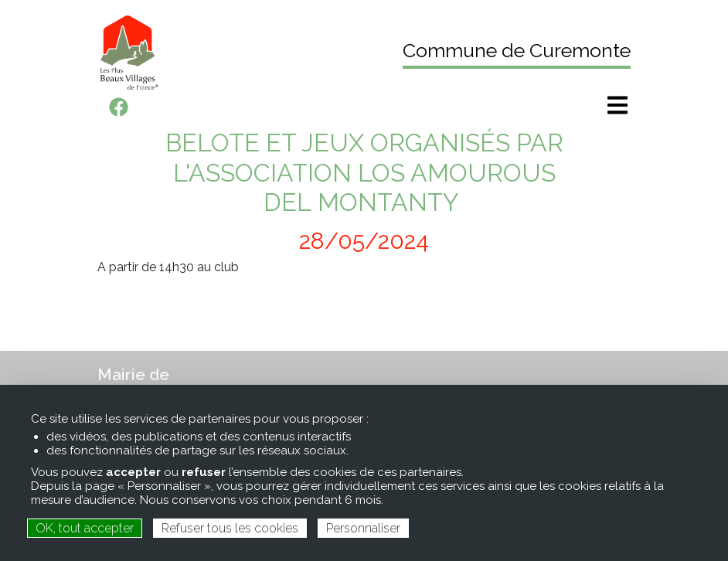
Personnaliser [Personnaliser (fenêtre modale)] (363, 528)
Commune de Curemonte (517, 50)
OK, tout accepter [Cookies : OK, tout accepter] (85, 528)
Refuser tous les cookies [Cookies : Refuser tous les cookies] (230, 528)
